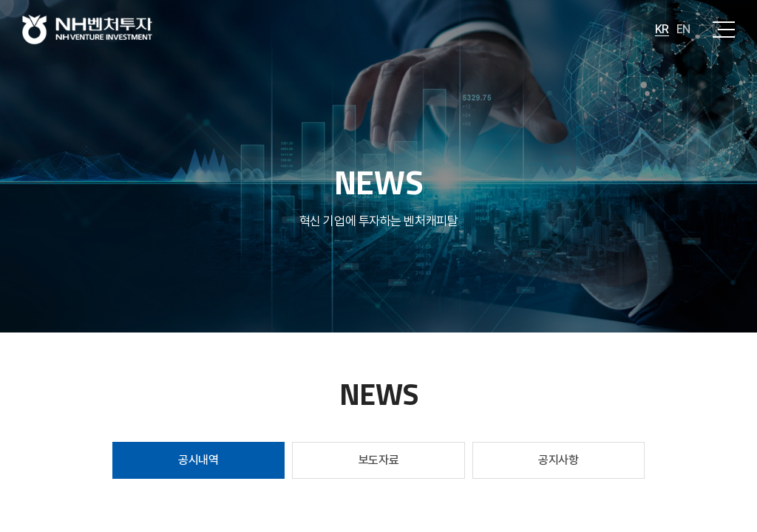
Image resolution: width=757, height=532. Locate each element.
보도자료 (378, 460)
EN (683, 29)
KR (662, 29)
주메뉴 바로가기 (0, 0)
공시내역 (198, 460)
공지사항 (558, 460)
